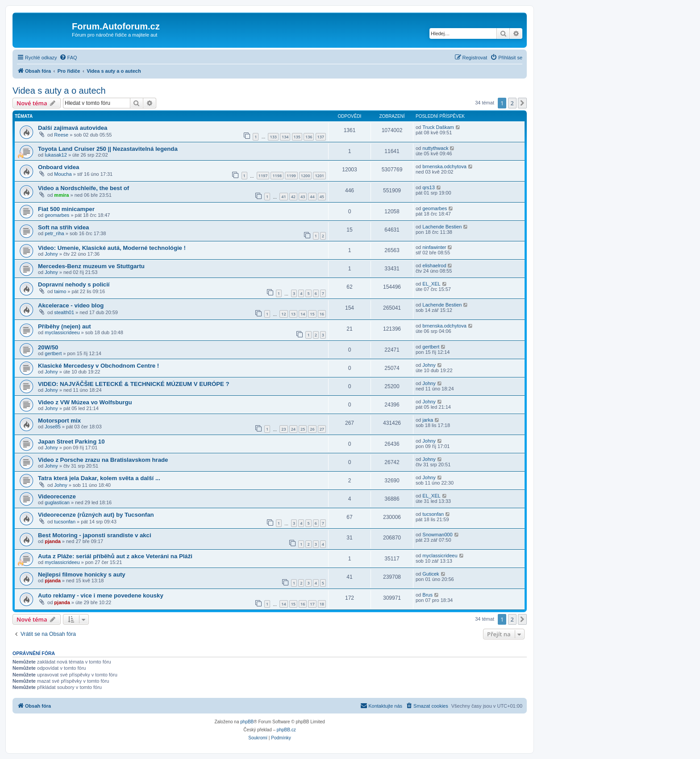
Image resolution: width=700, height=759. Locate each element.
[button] (522, 103)
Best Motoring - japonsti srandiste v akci (95, 535)
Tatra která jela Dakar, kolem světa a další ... (99, 478)
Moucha (63, 174)
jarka (428, 420)
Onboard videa (58, 167)
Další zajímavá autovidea (73, 128)
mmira (61, 195)
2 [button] (512, 103)
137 (321, 137)
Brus (427, 595)
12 (283, 314)
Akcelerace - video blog (71, 305)
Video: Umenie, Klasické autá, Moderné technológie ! (112, 248)
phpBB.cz (286, 730)
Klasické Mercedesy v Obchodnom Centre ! (98, 366)
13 (293, 314)
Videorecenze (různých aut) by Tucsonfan (96, 515)
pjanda (52, 541)
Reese (61, 135)
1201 (319, 176)
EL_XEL (431, 284)
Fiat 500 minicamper (66, 209)
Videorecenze (57, 496)
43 (303, 197)
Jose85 (52, 427)
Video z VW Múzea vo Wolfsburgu (85, 402)
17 (312, 604)
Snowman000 (437, 535)
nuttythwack (435, 148)
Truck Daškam (438, 127)
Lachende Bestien (442, 227)
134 (285, 137)
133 (273, 137)
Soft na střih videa (63, 227)
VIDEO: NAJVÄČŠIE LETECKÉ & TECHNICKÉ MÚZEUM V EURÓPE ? (134, 384)
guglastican (57, 502)
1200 (306, 176)
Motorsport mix (59, 421)
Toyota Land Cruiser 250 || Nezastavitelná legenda (108, 149)
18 (322, 604)
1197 (263, 176)
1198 (277, 176)
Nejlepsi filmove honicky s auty (82, 574)
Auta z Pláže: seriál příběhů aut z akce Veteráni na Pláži (115, 556)
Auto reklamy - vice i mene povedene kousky (101, 595)
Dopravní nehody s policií (74, 284)
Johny (51, 254)
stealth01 (64, 312)
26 (312, 429)
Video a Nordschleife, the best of (83, 188)
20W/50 (48, 347)
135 (297, 137)
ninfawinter (434, 247)
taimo (60, 291)
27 (322, 429)
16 (322, 314)
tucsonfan (65, 522)
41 (283, 197)
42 (293, 197)
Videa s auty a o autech (59, 91)
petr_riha (54, 233)
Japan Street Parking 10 (71, 442)
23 (283, 429)
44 (312, 197)
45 (322, 197)
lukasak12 (56, 155)
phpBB (247, 722)
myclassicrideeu (62, 332)
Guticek (431, 574)
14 (303, 314)
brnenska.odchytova (444, 166)
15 (312, 314)
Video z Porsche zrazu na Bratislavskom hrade (103, 460)
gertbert (53, 353)
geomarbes (57, 215)
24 (293, 429)
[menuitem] (68, 58)
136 (309, 137)
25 (303, 429)
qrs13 (429, 187)
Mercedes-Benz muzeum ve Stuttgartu (91, 266)
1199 (291, 176)
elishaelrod (434, 265)
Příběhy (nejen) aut (65, 326)
